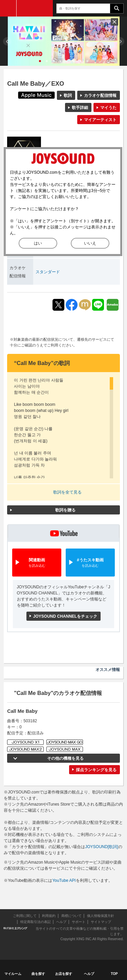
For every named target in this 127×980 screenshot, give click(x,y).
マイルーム (13, 974)
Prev (7, 41)
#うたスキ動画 (90, 563)
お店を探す (64, 974)
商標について (71, 916)
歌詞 (68, 95)
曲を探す (38, 974)
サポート (79, 922)
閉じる (114, 22)
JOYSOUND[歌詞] (101, 847)
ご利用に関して (25, 916)
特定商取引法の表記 (36, 922)
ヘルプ (61, 922)
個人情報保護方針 (101, 916)
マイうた (108, 108)
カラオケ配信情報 (100, 95)
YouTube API (64, 880)
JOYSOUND (35, 8)
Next (120, 41)
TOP (114, 974)
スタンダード (48, 272)
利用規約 (49, 916)
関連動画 (37, 563)
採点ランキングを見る (96, 770)
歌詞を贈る (65, 510)
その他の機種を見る (65, 758)
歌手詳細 (80, 108)
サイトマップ (101, 922)
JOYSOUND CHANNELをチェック (65, 616)
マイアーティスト (100, 120)
